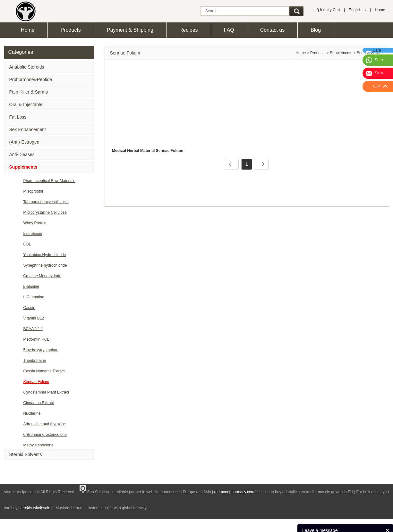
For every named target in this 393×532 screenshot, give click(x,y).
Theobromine (35, 361)
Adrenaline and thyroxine (45, 424)
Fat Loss (18, 117)
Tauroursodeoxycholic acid (46, 202)
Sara (379, 60)
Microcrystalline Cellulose (45, 212)
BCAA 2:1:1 (33, 329)
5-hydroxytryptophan (41, 350)
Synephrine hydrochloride (45, 265)
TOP (376, 86)
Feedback (379, 524)
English (355, 10)
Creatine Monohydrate (43, 276)
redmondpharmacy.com (234, 492)
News (360, 524)
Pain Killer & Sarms (29, 92)
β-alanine (31, 287)
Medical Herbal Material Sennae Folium (148, 151)
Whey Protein (35, 223)
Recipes (189, 30)
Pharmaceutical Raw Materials (49, 181)
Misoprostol (33, 191)
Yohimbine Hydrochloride (45, 255)
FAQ (229, 30)
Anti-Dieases (22, 154)
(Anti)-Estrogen (24, 142)
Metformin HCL (36, 339)
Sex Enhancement (28, 129)
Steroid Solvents (26, 454)
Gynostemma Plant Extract (46, 392)
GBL (27, 244)
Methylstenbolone (38, 445)
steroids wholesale (34, 508)
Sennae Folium (36, 382)
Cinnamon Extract (39, 403)
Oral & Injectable (26, 104)
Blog (316, 30)
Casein (29, 308)
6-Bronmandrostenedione (45, 435)
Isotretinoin (33, 234)
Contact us (272, 30)
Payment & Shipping (130, 30)
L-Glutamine (34, 297)
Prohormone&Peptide (31, 79)
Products (71, 30)
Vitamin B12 (34, 318)
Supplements (23, 167)
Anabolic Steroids (27, 67)
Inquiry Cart (330, 10)
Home (380, 10)
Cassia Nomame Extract (44, 371)
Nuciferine (32, 413)
